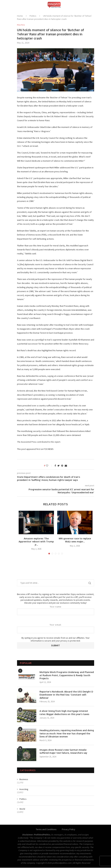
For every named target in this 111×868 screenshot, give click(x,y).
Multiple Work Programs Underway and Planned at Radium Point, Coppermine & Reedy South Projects (67, 676)
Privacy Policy (69, 830)
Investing (24, 789)
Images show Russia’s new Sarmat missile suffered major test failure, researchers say (63, 752)
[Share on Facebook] (55, 466)
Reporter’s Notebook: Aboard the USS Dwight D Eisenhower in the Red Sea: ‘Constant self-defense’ (66, 695)
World (22, 809)
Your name (56, 611)
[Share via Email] (66, 466)
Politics (33, 16)
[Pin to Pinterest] (62, 466)
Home (20, 16)
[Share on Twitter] (59, 466)
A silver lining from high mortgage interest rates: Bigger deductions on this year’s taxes (64, 713)
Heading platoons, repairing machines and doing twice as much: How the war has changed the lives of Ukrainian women (67, 734)
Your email (56, 629)
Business (24, 780)
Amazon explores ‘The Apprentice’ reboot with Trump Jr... (36, 542)
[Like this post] (49, 466)
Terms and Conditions (46, 830)
